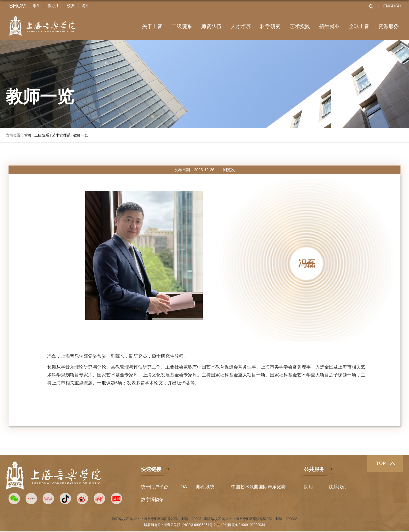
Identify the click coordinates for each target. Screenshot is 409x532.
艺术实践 (300, 26)
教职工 (54, 6)
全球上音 (359, 26)
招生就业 (329, 26)
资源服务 (389, 26)
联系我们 (337, 487)
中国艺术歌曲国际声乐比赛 (258, 487)
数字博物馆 (152, 499)
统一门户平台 (155, 487)
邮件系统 (205, 487)
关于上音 (152, 26)
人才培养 (241, 26)
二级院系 (182, 26)
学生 (37, 6)
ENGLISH (392, 6)
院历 (308, 487)
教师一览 (81, 135)
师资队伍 (211, 26)
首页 (28, 135)
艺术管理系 (61, 135)
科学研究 (270, 26)
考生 (86, 6)
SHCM (17, 6)
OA (184, 487)
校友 (71, 6)
